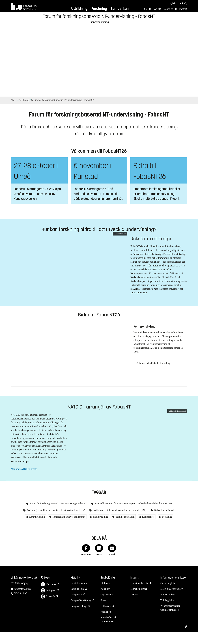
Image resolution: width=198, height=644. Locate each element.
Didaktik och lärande (164, 522)
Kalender (105, 601)
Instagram (48, 603)
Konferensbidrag (100, 22)
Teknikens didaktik (125, 529)
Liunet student (138, 601)
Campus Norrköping (81, 612)
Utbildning (79, 9)
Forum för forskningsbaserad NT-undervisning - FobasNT (99, 16)
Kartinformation (79, 595)
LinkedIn (48, 609)
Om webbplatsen (169, 595)
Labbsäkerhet (107, 618)
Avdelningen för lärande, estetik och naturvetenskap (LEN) (56, 522)
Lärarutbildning (37, 529)
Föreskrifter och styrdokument (109, 631)
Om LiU (147, 9)
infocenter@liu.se (23, 601)
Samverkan (120, 9)
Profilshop (106, 624)
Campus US (77, 607)
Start (14, 100)
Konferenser (148, 529)
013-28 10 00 (20, 606)
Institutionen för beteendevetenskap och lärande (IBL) (119, 522)
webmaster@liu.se (170, 622)
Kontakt (183, 9)
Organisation (107, 607)
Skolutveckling (100, 529)
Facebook (48, 597)
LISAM (134, 607)
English (172, 3)
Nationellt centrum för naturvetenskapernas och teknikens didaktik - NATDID (133, 516)
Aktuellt (157, 9)
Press (103, 612)
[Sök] (183, 3)
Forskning (99, 9)
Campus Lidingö (79, 618)
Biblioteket (106, 595)
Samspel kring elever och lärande (69, 529)
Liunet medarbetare (140, 595)
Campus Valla (78, 601)
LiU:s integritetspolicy (172, 601)
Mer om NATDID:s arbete (24, 473)
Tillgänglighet (167, 612)
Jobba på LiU (170, 9)
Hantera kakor (167, 607)
